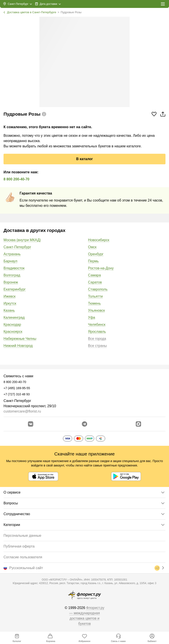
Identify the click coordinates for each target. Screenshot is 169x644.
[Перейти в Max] (138, 424)
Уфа (92, 317)
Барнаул (10, 261)
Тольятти (95, 296)
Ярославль (97, 332)
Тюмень (94, 303)
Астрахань (12, 254)
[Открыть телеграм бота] (84, 424)
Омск (92, 247)
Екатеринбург (15, 289)
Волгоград (12, 275)
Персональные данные (22, 536)
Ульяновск (96, 310)
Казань (9, 310)
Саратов (95, 282)
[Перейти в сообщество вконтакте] (31, 424)
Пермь (93, 261)
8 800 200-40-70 (16, 179)
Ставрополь (98, 289)
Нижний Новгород (18, 346)
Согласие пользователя (23, 557)
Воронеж (11, 282)
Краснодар (12, 325)
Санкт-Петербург (17, 247)
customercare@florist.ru (22, 411)
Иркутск (10, 303)
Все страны (97, 346)
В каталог (84, 159)
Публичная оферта (19, 546)
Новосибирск (99, 240)
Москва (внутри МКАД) (22, 240)
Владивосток (14, 268)
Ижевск (9, 296)
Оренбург (96, 254)
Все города (97, 339)
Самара (94, 275)
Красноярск (13, 332)
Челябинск (97, 325)
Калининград (14, 317)
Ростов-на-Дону (101, 268)
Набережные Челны (20, 339)
